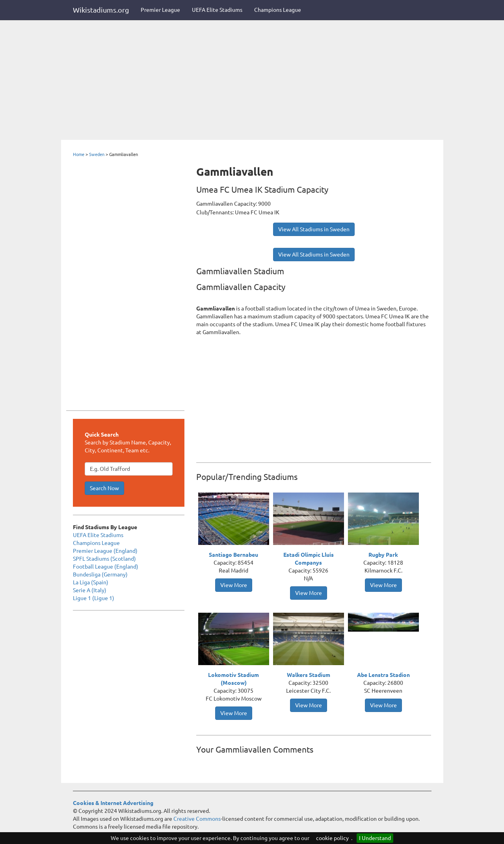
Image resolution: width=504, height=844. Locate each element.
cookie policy (332, 838)
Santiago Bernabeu (233, 555)
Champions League (278, 10)
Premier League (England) (105, 551)
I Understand (375, 838)
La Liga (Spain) (91, 582)
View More (234, 585)
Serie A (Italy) (90, 590)
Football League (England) (106, 567)
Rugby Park (383, 555)
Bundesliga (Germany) (100, 574)
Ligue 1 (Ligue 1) (94, 598)
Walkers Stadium (309, 675)
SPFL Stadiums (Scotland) (104, 559)
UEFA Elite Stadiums (217, 10)
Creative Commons (197, 819)
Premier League (160, 10)
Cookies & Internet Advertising (113, 803)
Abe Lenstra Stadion (383, 675)
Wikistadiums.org (101, 10)
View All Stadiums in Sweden (314, 229)
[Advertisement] (252, 81)
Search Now (104, 488)
